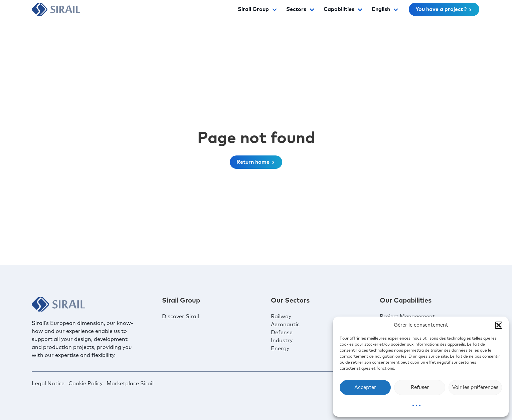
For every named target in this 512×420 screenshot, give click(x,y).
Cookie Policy (86, 384)
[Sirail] (56, 9)
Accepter (365, 387)
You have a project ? (444, 9)
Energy (280, 349)
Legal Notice (48, 384)
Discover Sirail (181, 317)
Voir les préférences (475, 387)
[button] (499, 325)
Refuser (420, 387)
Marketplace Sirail (130, 384)
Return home (256, 162)
